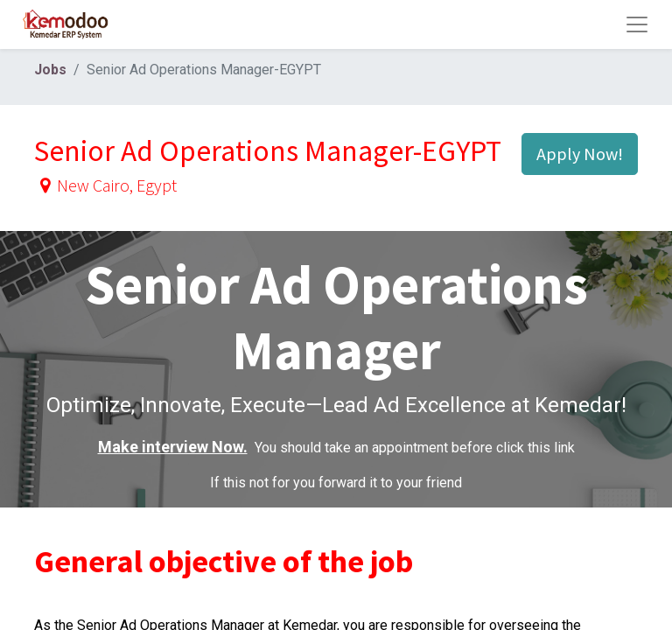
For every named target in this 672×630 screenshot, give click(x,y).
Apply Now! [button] (580, 154)
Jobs (50, 70)
